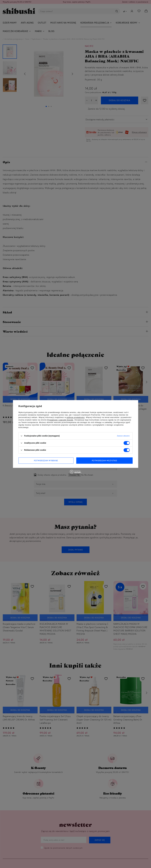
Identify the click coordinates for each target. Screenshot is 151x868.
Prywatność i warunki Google (60, 420)
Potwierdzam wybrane (46, 461)
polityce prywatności (76, 417)
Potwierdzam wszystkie (105, 461)
